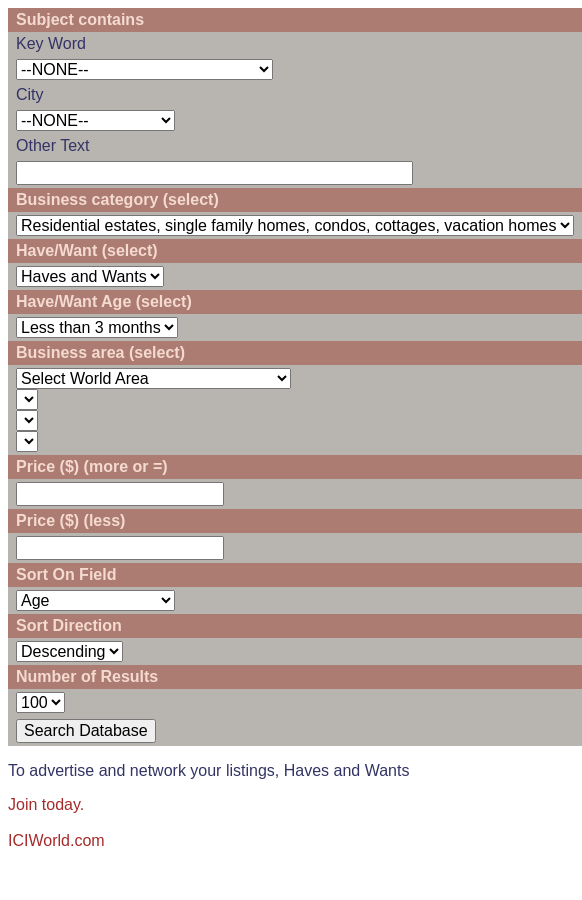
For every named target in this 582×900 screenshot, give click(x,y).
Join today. (46, 804)
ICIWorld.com (56, 840)
